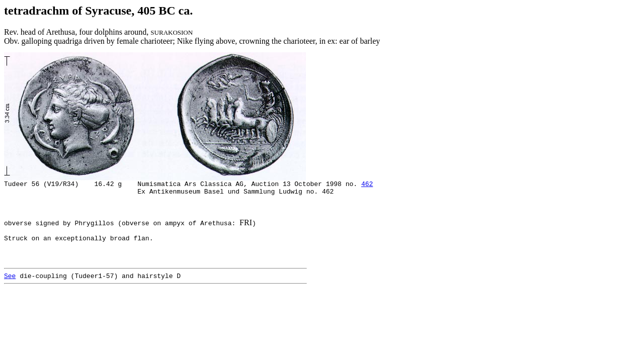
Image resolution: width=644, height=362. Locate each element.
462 (367, 185)
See (10, 292)
